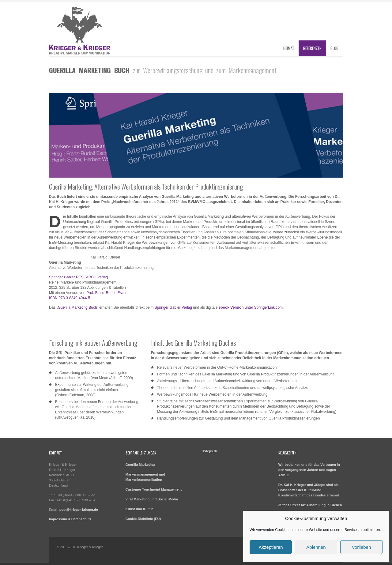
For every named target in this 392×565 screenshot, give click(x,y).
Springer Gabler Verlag (173, 307)
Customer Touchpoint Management (154, 489)
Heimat (289, 48)
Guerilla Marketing (140, 465)
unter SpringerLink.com (251, 307)
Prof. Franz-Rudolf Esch (106, 293)
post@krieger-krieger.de (79, 510)
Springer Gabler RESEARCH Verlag (78, 277)
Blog (334, 48)
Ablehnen (316, 547)
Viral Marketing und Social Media (152, 499)
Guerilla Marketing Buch (77, 307)
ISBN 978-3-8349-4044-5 (70, 298)
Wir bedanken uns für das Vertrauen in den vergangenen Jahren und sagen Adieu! (309, 470)
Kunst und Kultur (139, 509)
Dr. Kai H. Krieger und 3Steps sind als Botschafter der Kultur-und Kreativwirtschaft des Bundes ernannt (309, 490)
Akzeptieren (271, 547)
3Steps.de (210, 451)
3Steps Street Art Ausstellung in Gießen (310, 505)
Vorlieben (362, 547)
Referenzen (312, 48)
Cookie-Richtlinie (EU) (143, 519)
